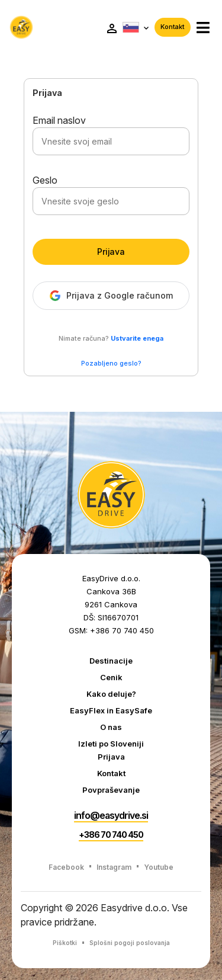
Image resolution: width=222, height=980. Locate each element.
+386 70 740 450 (111, 835)
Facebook (66, 867)
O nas (111, 727)
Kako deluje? (111, 694)
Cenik (111, 677)
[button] (203, 28)
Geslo (45, 180)
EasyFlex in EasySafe (111, 710)
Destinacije (111, 661)
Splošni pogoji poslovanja (130, 943)
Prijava (111, 252)
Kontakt (173, 27)
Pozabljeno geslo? (111, 363)
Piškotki (65, 943)
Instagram (114, 867)
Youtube (159, 867)
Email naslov (59, 120)
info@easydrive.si (111, 815)
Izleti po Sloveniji (111, 744)
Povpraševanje (111, 790)
